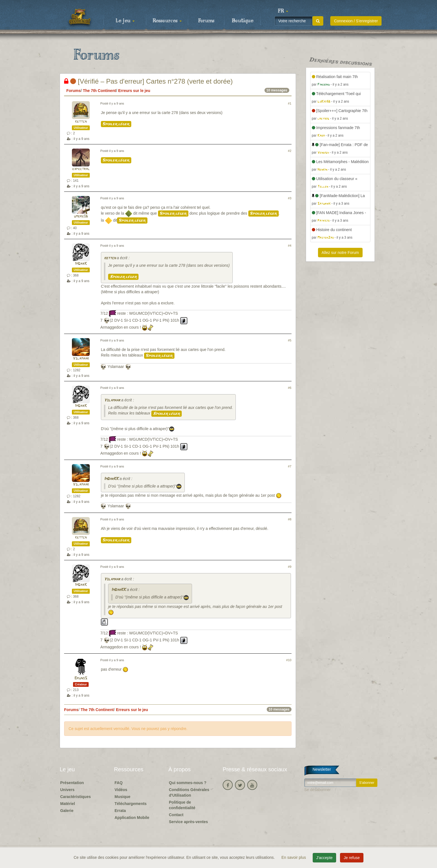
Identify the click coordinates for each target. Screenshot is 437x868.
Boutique (243, 21)
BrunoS (81, 678)
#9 (290, 567)
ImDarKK (111, 479)
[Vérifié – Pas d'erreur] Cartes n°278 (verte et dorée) (148, 81)
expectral (81, 169)
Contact (176, 815)
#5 (290, 340)
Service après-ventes (188, 822)
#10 (289, 660)
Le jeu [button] (125, 21)
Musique (122, 797)
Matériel (68, 804)
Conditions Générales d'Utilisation (189, 792)
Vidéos (121, 790)
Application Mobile (132, 818)
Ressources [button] (167, 21)
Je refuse (352, 858)
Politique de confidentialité (182, 805)
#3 (290, 198)
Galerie (67, 811)
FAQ (119, 783)
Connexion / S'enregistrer (356, 21)
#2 (290, 151)
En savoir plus (294, 857)
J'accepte (325, 858)
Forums (206, 21)
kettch (81, 122)
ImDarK (81, 264)
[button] (283, 11)
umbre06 (81, 216)
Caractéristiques (76, 797)
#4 (290, 246)
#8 (290, 519)
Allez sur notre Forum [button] (340, 253)
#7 (290, 466)
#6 (290, 388)
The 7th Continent (99, 91)
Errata (120, 811)
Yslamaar (81, 359)
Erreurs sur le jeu (134, 91)
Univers (67, 790)
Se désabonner (318, 790)
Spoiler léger (116, 124)
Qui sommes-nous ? (188, 783)
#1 (290, 103)
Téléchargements (131, 804)
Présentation (72, 783)
